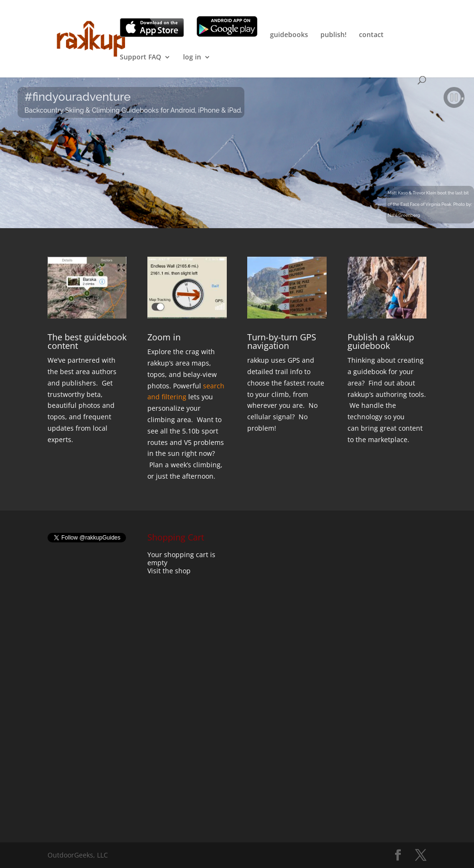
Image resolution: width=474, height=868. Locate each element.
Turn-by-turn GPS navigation (282, 341)
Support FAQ (140, 58)
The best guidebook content (87, 341)
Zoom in (164, 337)
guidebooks (289, 35)
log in (192, 58)
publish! (334, 35)
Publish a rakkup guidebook (381, 341)
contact (371, 35)
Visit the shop (169, 571)
